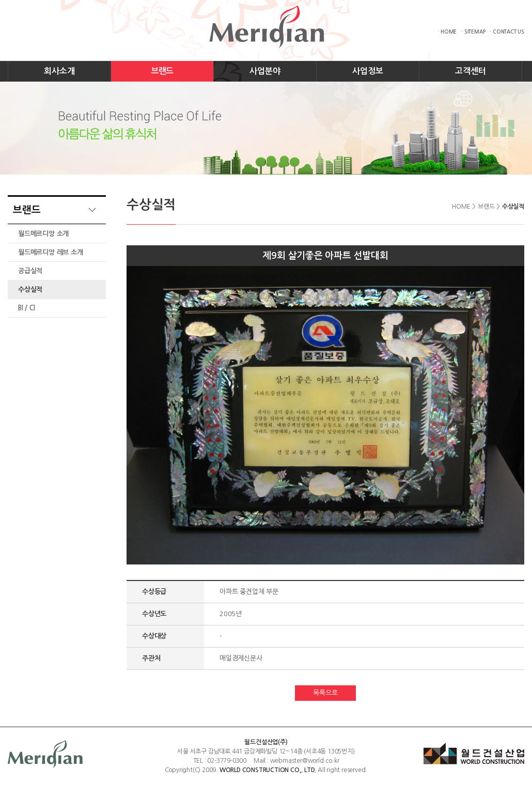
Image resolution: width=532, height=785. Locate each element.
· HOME (447, 32)
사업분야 (265, 71)
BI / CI (27, 308)
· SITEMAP (473, 32)
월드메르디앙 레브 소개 (51, 252)
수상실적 (30, 289)
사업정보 (367, 71)
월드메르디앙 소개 (43, 234)
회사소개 (59, 71)
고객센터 (470, 71)
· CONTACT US (507, 32)
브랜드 (162, 71)
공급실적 (30, 271)
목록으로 (325, 693)
